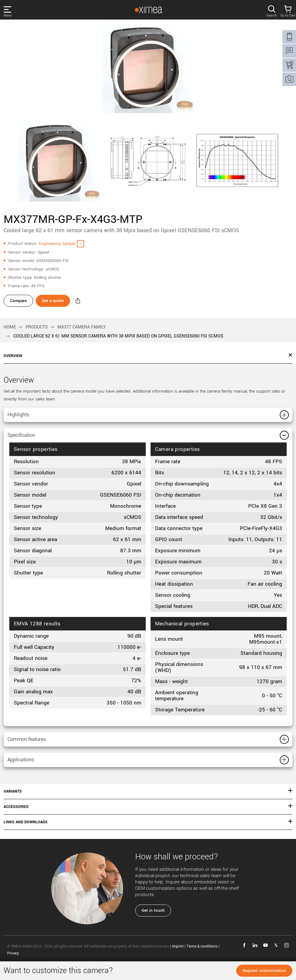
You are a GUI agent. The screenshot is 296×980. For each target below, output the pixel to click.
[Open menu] (13, 10)
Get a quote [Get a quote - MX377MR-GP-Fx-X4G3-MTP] (57, 302)
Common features (39, 750)
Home (10, 329)
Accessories (16, 822)
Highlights (26, 418)
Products (37, 329)
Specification (31, 442)
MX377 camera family (82, 329)
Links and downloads (26, 838)
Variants (13, 807)
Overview (13, 358)
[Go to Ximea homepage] (145, 10)
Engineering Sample (57, 243)
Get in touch (153, 926)
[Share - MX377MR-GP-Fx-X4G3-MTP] (85, 303)
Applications (30, 774)
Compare (18, 302)
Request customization (264, 971)
